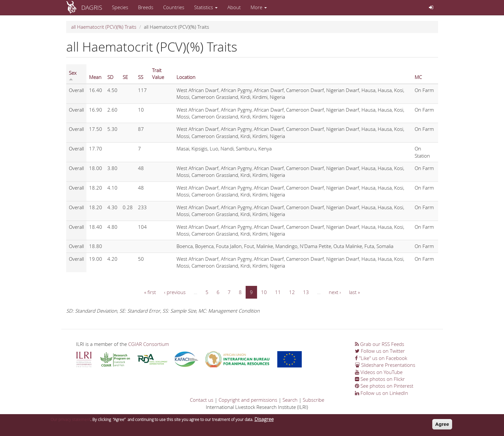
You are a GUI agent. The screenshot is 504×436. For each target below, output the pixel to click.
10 (264, 292)
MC (418, 77)
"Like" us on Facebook (381, 358)
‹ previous (175, 292)
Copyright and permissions (248, 400)
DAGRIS (92, 7)
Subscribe (313, 400)
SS (141, 77)
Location (186, 77)
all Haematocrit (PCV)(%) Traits (104, 27)
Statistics (206, 7)
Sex (73, 75)
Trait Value (158, 74)
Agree (442, 425)
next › (335, 292)
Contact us (202, 400)
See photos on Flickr (380, 379)
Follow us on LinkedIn (382, 393)
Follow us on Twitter (380, 351)
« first (150, 292)
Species (120, 7)
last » (354, 292)
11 (278, 292)
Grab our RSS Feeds (380, 344)
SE (125, 77)
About (234, 7)
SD (110, 77)
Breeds (146, 7)
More (259, 7)
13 (306, 292)
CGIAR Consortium (149, 344)
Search (290, 400)
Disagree (264, 420)
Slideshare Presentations (385, 365)
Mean (95, 77)
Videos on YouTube (379, 372)
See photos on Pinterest (384, 386)
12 (292, 292)
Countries (174, 7)
